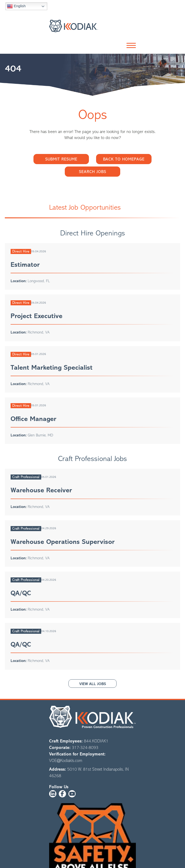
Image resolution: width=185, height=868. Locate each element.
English (16, 6)
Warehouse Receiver (41, 490)
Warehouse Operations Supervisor (63, 542)
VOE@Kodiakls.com (66, 761)
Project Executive (36, 316)
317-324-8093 (85, 748)
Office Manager (33, 419)
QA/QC (21, 593)
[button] (130, 46)
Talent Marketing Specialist (52, 367)
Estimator (25, 265)
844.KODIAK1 (96, 741)
